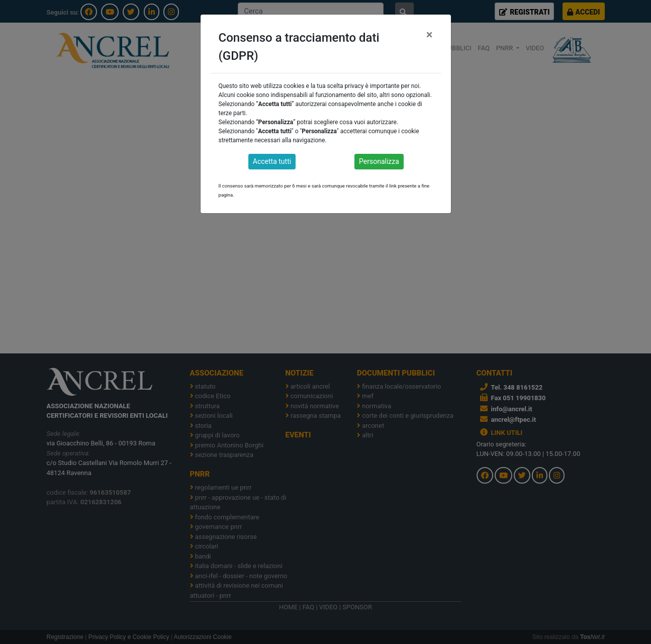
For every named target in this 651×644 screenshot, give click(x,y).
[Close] (430, 35)
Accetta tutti (272, 161)
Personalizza (379, 161)
